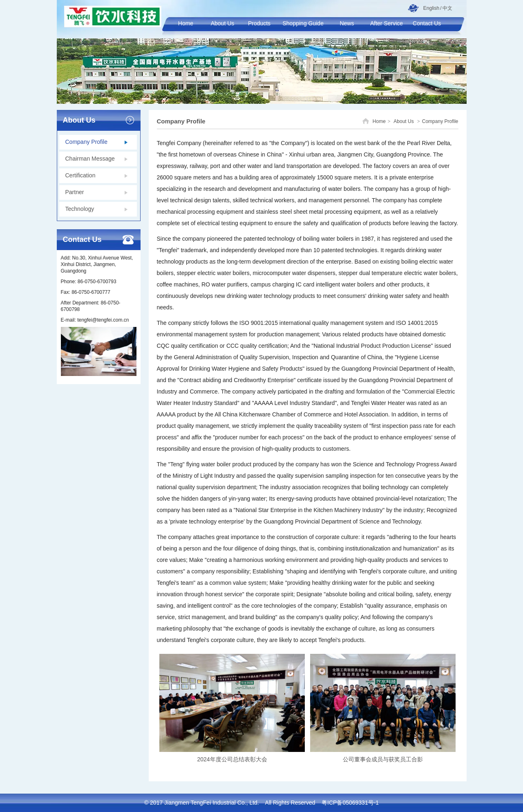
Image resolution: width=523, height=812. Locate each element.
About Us (403, 121)
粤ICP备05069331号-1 (350, 803)
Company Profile (440, 121)
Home (379, 121)
